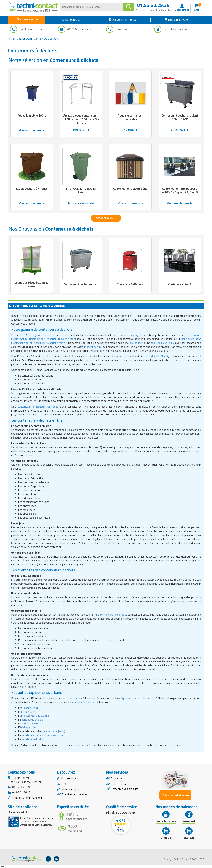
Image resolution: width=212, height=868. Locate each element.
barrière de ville (30, 723)
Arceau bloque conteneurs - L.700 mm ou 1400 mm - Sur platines (81, 119)
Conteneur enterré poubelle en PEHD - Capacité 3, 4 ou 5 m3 (180, 192)
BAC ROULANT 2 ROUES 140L (81, 190)
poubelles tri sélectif (156, 356)
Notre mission (70, 779)
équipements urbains (86, 702)
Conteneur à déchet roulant (81, 284)
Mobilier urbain (25, 39)
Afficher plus (106, 218)
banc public (188, 339)
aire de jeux (136, 343)
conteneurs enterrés (112, 615)
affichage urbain (29, 708)
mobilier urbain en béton (61, 339)
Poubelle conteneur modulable (130, 117)
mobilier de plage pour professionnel (42, 735)
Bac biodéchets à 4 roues (32, 189)
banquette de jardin (53, 731)
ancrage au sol (28, 712)
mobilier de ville (93, 347)
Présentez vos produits (125, 790)
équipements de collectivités (138, 698)
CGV (64, 785)
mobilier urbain (177, 360)
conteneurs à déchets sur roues (38, 407)
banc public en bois (32, 720)
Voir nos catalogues (176, 795)
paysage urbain (139, 335)
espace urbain (74, 698)
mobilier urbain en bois (33, 339)
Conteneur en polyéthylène (130, 189)
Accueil (11, 39)
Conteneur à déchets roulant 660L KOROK (180, 117)
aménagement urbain (39, 335)
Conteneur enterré (180, 284)
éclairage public (28, 727)
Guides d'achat (119, 785)
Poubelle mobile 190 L (32, 116)
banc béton (26, 343)
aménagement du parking (34, 716)
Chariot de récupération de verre (31, 284)
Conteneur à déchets (130, 284)
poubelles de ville (126, 356)
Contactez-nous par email (27, 798)
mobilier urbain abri (32, 739)
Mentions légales (72, 791)
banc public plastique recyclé (50, 343)
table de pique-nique (163, 343)
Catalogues (117, 779)
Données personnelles (75, 796)
